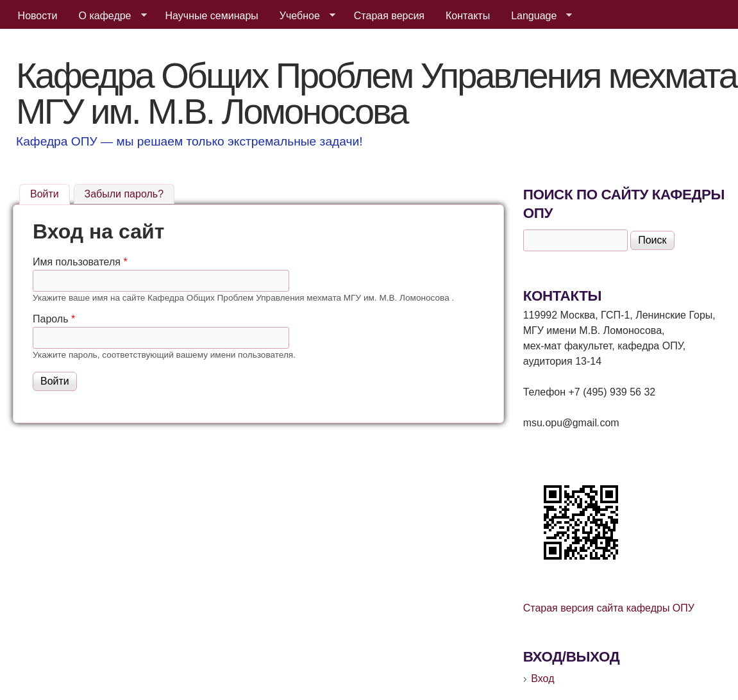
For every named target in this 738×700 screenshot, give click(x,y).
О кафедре (108, 16)
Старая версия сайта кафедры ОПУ (609, 608)
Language (536, 16)
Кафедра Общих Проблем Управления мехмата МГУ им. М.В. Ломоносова (376, 93)
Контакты (468, 16)
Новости (38, 16)
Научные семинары (212, 16)
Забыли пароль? (124, 194)
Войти (50, 192)
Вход (542, 679)
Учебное (302, 16)
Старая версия (389, 16)
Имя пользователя (80, 262)
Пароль (54, 319)
